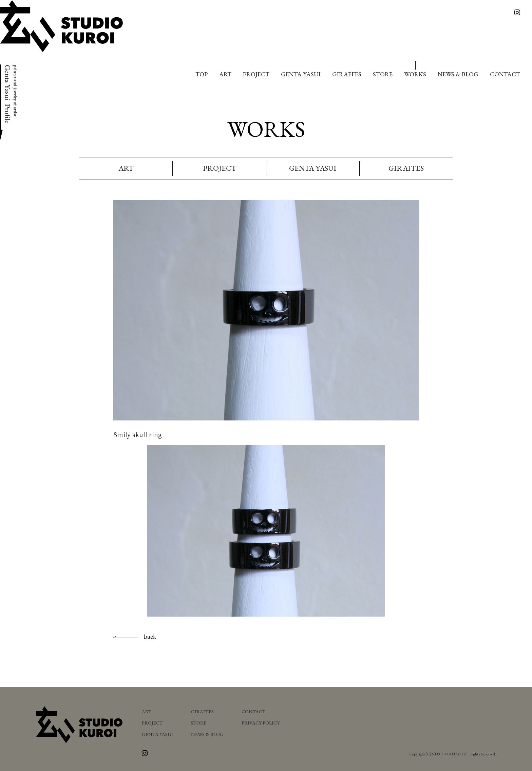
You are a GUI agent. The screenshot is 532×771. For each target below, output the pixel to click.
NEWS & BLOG (458, 74)
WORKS (415, 74)
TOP (202, 74)
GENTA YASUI (301, 74)
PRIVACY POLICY (261, 723)
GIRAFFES (347, 74)
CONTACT (505, 74)
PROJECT (256, 74)
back (150, 636)
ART (225, 74)
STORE (383, 74)
